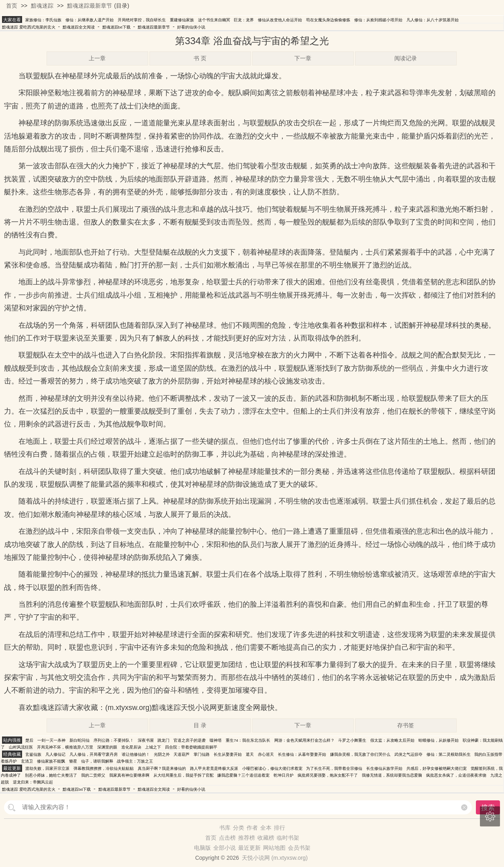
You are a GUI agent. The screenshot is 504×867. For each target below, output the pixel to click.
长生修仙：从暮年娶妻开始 (302, 754)
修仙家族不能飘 (51, 761)
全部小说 (224, 848)
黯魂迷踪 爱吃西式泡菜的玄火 (29, 27)
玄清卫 (27, 761)
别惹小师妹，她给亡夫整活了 (51, 775)
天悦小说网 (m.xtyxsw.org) (275, 858)
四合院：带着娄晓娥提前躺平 (191, 747)
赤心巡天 (266, 754)
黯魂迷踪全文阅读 (79, 27)
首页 (12, 6)
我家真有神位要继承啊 (129, 775)
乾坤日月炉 (284, 775)
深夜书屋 (146, 740)
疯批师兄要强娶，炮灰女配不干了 (328, 775)
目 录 (200, 725)
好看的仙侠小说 (191, 27)
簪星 (73, 761)
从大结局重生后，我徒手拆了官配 (184, 775)
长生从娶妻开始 (228, 754)
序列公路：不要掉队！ (114, 740)
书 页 (200, 58)
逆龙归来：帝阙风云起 (33, 782)
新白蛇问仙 (80, 740)
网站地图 (274, 848)
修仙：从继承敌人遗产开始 (90, 20)
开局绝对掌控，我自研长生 (142, 20)
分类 (239, 828)
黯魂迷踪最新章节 (90, 6)
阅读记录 (406, 58)
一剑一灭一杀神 (51, 740)
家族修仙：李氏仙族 (43, 20)
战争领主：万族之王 (135, 761)
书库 (225, 828)
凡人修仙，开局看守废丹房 (94, 754)
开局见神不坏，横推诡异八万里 (65, 747)
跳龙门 (163, 740)
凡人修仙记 (55, 754)
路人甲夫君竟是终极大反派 (214, 768)
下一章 (303, 58)
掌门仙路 (202, 754)
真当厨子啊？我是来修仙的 (162, 768)
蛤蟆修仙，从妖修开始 (439, 740)
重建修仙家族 (182, 20)
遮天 (250, 754)
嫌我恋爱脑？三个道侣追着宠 (243, 775)
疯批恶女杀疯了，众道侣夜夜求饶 (456, 775)
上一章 (97, 58)
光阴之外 (162, 754)
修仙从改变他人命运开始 (280, 20)
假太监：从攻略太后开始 (392, 740)
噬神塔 (216, 740)
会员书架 (299, 848)
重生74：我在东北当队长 (248, 740)
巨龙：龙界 (244, 20)
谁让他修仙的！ (136, 754)
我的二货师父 (93, 775)
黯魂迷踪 (42, 6)
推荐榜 (247, 838)
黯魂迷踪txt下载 (116, 27)
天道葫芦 (182, 754)
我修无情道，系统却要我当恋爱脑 (392, 775)
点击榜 (227, 838)
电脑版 (202, 848)
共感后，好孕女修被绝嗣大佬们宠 (437, 768)
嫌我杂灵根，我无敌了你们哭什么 (360, 754)
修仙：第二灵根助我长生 (449, 754)
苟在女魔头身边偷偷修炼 (328, 20)
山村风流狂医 (21, 747)
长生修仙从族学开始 (384, 768)
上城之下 (153, 747)
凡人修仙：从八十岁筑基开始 (433, 20)
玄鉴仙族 (33, 754)
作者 (252, 828)
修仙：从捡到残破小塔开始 (378, 20)
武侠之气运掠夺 (408, 754)
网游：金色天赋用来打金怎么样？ (304, 740)
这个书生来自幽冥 (214, 20)
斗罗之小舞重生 (352, 740)
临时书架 (288, 838)
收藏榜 (266, 838)
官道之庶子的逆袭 (190, 740)
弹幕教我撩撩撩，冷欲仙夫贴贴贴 (104, 768)
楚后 (29, 740)
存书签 (406, 725)
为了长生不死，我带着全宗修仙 (334, 768)
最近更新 (249, 848)
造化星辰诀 (131, 747)
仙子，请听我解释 (97, 761)
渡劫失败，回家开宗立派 (47, 768)
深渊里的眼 (107, 747)
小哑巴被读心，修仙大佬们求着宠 (272, 768)
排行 (280, 828)
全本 (266, 828)
